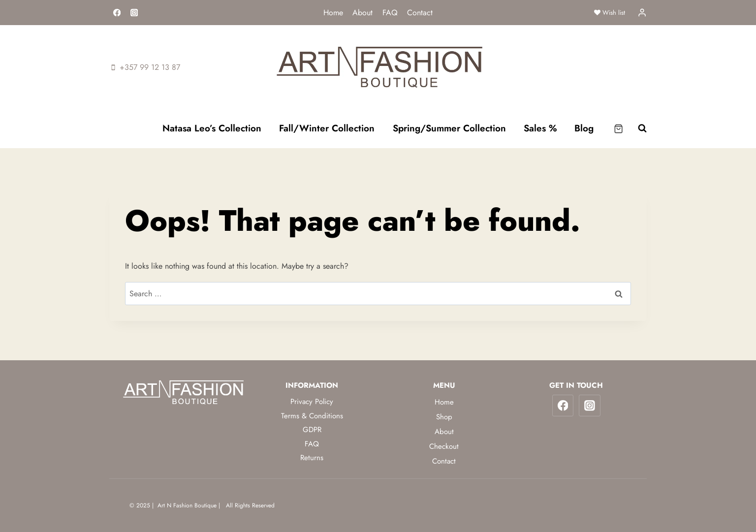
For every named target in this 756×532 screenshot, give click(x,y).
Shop (444, 417)
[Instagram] (134, 13)
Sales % (540, 128)
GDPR (312, 430)
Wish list (610, 13)
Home (333, 13)
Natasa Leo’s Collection (212, 128)
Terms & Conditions (312, 416)
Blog (584, 128)
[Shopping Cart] (618, 129)
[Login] (642, 12)
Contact (420, 13)
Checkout (444, 446)
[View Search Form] (637, 128)
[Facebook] (117, 13)
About (362, 13)
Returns (312, 458)
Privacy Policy (312, 402)
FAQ (390, 13)
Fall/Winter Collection (327, 128)
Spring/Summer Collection (449, 128)
